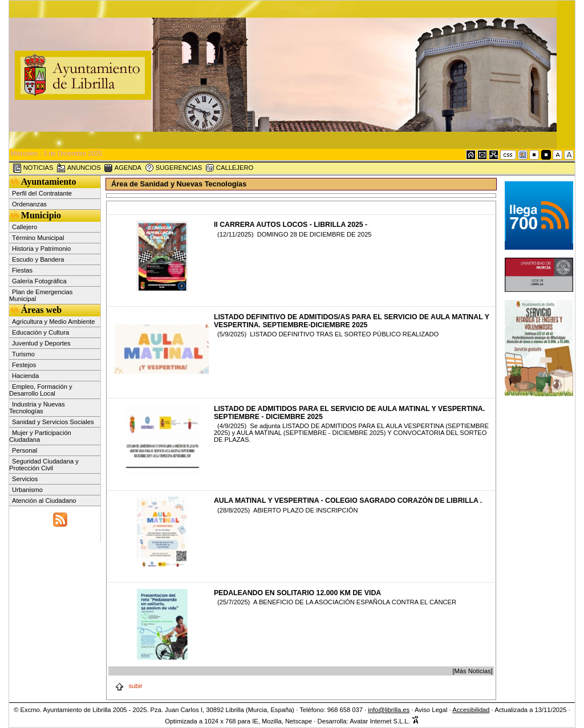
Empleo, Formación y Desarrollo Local (41, 390)
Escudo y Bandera (38, 259)
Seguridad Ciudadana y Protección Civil (44, 465)
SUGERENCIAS (174, 168)
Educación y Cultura (40, 332)
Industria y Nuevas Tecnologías (37, 408)
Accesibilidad (471, 710)
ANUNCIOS (79, 168)
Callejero (25, 227)
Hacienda (25, 376)
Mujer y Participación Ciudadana (40, 436)
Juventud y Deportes (41, 343)
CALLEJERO (229, 168)
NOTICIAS (33, 168)
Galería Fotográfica (39, 281)
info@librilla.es (389, 710)
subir (128, 686)
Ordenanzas (29, 204)
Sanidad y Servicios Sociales (53, 422)
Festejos (24, 365)
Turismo (23, 354)
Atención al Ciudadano (44, 501)
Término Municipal (38, 238)
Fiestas (22, 270)
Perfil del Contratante (42, 193)
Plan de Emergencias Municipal (41, 295)
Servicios (25, 479)
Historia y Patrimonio (41, 249)
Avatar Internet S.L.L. (384, 721)
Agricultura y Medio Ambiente (54, 322)
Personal (25, 450)
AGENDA (123, 168)
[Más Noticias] (472, 671)
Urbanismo (27, 490)
